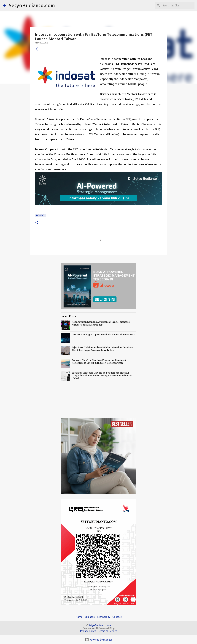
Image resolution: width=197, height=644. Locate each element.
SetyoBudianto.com (32, 5)
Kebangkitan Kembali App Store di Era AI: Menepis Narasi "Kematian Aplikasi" (101, 323)
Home (79, 617)
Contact (117, 617)
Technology (104, 617)
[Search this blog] (178, 5)
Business (90, 617)
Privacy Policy (88, 631)
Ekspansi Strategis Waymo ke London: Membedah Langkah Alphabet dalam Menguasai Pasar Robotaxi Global (102, 376)
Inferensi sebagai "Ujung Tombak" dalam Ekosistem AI (103, 335)
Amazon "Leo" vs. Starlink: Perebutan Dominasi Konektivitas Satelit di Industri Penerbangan (99, 361)
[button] (37, 49)
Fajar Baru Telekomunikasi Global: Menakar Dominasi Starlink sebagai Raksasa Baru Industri (103, 349)
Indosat (40, 215)
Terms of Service (107, 631)
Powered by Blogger (99, 640)
